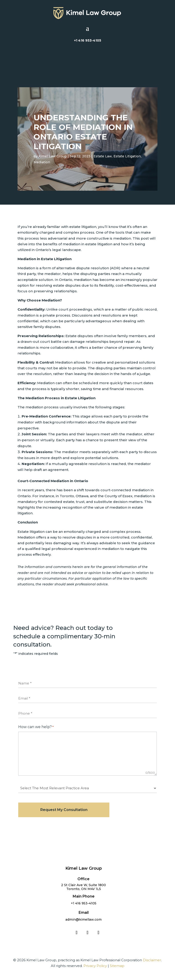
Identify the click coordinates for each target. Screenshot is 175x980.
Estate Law (103, 156)
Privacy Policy (95, 966)
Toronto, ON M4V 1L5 (84, 889)
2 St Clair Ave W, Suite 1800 (84, 885)
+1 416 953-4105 (88, 40)
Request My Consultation (64, 810)
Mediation (42, 162)
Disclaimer (152, 960)
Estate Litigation (127, 156)
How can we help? (36, 727)
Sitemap (117, 966)
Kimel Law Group (53, 156)
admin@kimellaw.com (84, 919)
